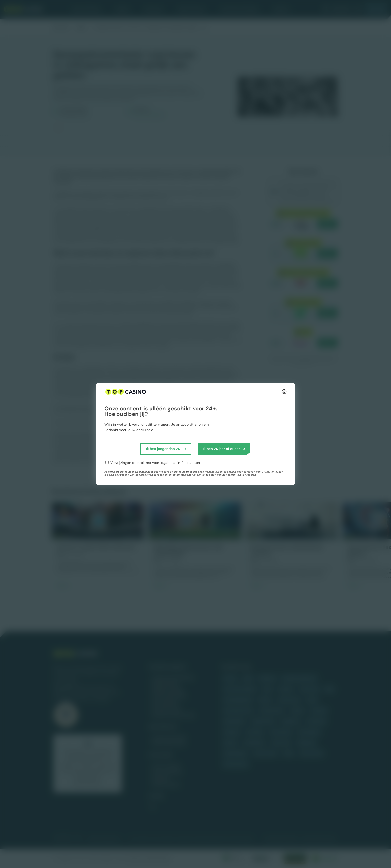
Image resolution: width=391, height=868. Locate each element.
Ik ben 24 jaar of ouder (221, 449)
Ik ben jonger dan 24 (163, 449)
